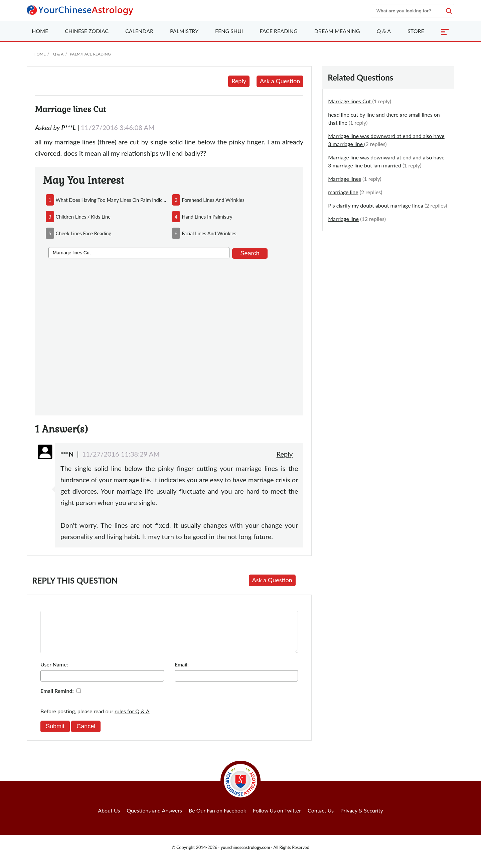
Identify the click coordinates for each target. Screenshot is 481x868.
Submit (55, 734)
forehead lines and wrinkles (213, 200)
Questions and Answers (154, 818)
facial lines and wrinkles (209, 233)
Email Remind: (57, 699)
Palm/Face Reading (90, 54)
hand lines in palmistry (207, 217)
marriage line (343, 192)
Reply (239, 81)
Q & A (384, 31)
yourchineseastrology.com (245, 855)
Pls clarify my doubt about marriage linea (375, 205)
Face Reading (278, 31)
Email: (182, 672)
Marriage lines (345, 179)
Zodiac (87, 31)
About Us (109, 818)
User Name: (54, 672)
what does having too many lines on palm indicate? (111, 200)
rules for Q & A (132, 719)
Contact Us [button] (321, 818)
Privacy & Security (362, 818)
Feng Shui (229, 31)
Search (250, 253)
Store (416, 31)
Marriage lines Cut (350, 101)
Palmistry (184, 31)
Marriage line (343, 219)
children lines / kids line (83, 217)
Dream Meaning (337, 31)
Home (40, 31)
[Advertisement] (169, 336)
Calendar (139, 31)
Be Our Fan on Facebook (217, 818)
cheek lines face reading (84, 233)
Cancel (86, 734)
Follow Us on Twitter (277, 818)
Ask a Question (280, 81)
